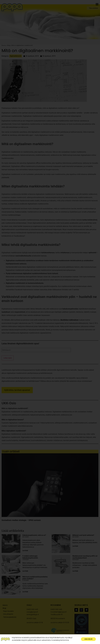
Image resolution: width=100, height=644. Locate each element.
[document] (50, 322)
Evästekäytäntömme (60, 640)
